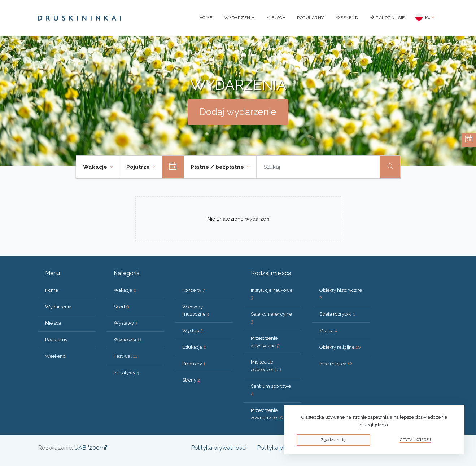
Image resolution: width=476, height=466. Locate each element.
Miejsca (276, 18)
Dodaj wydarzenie (238, 112)
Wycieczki (128, 340)
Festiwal (125, 356)
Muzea (329, 331)
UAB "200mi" (91, 448)
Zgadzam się (333, 440)
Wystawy (126, 323)
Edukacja (194, 347)
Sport (121, 307)
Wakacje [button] (96, 167)
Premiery (194, 364)
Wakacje (125, 290)
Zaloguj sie (387, 18)
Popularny (311, 18)
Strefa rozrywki (337, 314)
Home (206, 18)
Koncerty (194, 290)
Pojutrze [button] (139, 167)
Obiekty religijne (340, 347)
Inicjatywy (126, 373)
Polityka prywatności (219, 448)
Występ (193, 331)
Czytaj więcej (415, 440)
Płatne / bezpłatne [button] (218, 167)
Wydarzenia (239, 18)
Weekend (347, 18)
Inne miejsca (336, 364)
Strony (191, 380)
